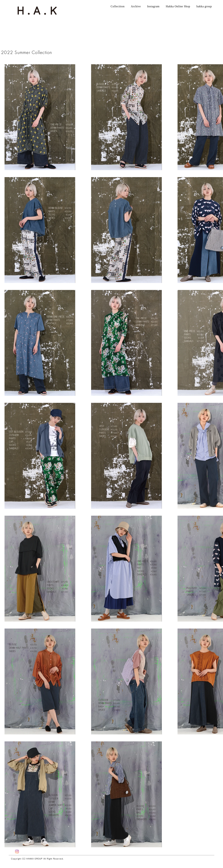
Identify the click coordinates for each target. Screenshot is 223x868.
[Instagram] (17, 852)
